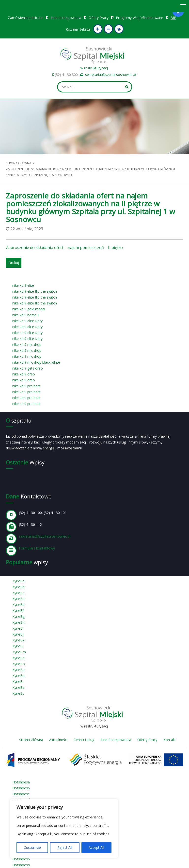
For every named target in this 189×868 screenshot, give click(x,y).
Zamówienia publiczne (26, 18)
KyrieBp (18, 670)
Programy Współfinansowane (140, 18)
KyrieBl (18, 646)
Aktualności (58, 740)
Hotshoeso (21, 865)
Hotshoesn (21, 859)
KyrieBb (18, 587)
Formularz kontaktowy (37, 548)
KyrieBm (19, 652)
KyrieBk (18, 640)
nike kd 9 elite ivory (27, 321)
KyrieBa (18, 581)
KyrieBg (18, 616)
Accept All (96, 847)
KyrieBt (18, 693)
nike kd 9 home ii (26, 315)
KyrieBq (18, 676)
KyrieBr (18, 682)
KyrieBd (18, 599)
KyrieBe (18, 605)
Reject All (65, 847)
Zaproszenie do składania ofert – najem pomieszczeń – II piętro (64, 248)
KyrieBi (18, 628)
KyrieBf (18, 611)
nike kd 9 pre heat (26, 386)
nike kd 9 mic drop (27, 345)
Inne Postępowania (116, 740)
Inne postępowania (66, 18)
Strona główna (19, 163)
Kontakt (170, 740)
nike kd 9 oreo (24, 374)
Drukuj (14, 263)
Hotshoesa (21, 782)
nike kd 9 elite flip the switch (35, 291)
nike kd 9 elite (23, 285)
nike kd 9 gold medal (29, 309)
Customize (32, 847)
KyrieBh (18, 622)
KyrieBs (18, 687)
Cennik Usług (84, 740)
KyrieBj (18, 634)
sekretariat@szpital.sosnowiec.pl (111, 75)
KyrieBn (18, 658)
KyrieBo (19, 664)
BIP (173, 18)
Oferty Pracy (99, 18)
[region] (64, 829)
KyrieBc (18, 593)
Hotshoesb (21, 788)
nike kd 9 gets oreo (28, 368)
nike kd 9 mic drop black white (36, 362)
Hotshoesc (21, 794)
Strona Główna (31, 740)
